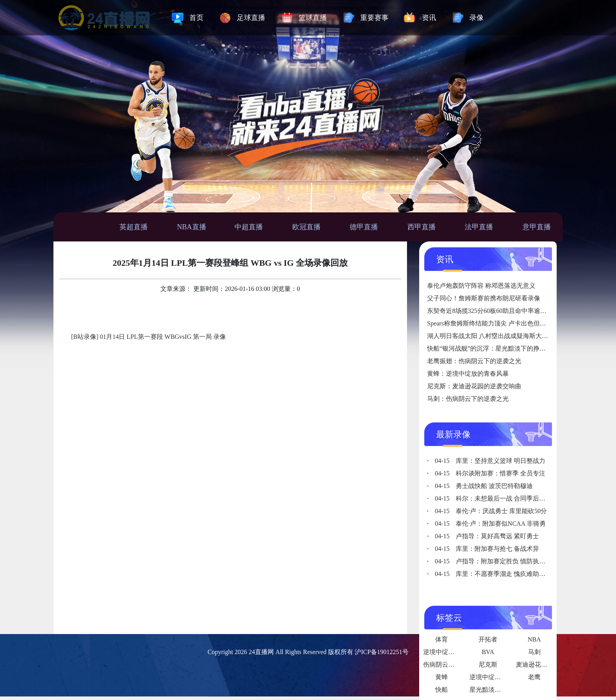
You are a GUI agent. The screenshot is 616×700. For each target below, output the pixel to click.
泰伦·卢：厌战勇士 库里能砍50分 (491, 511)
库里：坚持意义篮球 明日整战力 (490, 461)
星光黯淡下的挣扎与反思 (504, 690)
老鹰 (534, 677)
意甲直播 (537, 227)
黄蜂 (442, 677)
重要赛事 (374, 18)
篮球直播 (313, 18)
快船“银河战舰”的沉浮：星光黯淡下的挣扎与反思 (496, 348)
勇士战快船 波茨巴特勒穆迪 (484, 486)
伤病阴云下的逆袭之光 (455, 664)
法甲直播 (479, 227)
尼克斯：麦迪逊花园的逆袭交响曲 (474, 386)
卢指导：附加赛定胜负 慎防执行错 (493, 561)
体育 (442, 639)
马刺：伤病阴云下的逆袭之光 (468, 399)
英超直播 (134, 227)
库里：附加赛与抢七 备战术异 (487, 549)
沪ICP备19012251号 (382, 652)
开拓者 (488, 639)
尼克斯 (488, 664)
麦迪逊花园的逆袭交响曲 (550, 664)
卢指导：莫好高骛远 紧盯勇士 (487, 536)
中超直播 (249, 227)
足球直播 (251, 18)
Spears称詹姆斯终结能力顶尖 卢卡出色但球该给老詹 (499, 323)
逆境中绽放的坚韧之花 (455, 652)
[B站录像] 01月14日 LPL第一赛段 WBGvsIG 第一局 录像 (148, 337)
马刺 (534, 652)
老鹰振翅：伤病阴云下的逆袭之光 (474, 361)
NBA (534, 639)
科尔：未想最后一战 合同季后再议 (493, 498)
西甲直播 (422, 227)
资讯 (429, 18)
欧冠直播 (306, 227)
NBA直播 (192, 227)
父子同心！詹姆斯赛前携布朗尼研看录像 (484, 298)
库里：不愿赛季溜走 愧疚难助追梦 (493, 574)
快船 (442, 690)
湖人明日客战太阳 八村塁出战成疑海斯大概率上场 (497, 336)
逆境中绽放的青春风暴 (501, 677)
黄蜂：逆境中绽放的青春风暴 (468, 374)
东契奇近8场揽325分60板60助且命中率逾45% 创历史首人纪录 (512, 311)
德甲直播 (364, 227)
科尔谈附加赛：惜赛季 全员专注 (490, 473)
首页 (196, 18)
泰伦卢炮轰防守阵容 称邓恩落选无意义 (481, 286)
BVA (488, 652)
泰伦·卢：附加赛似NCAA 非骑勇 (490, 524)
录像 (477, 18)
